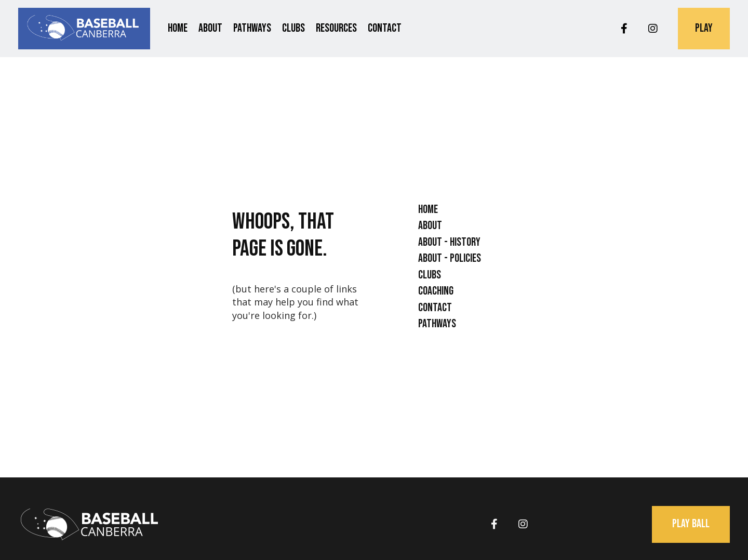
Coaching (436, 291)
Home (178, 28)
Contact (385, 28)
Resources (336, 28)
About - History (449, 242)
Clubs (293, 28)
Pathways (252, 28)
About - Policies (450, 258)
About (210, 28)
